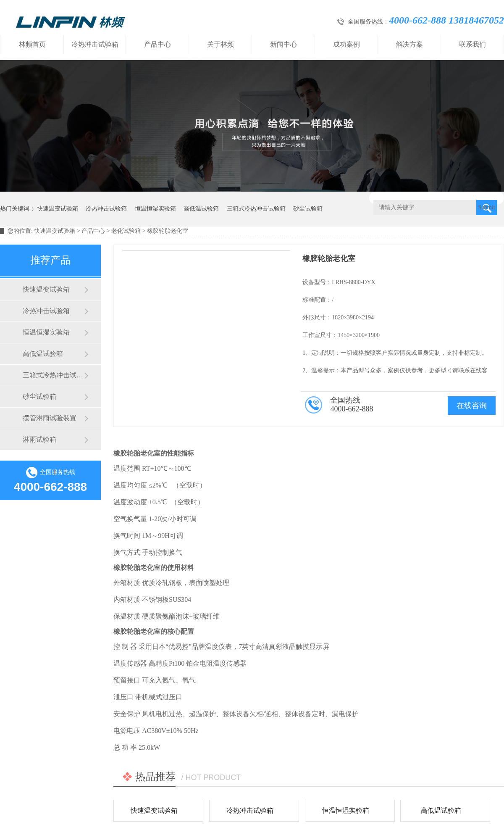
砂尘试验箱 (308, 209)
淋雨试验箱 (39, 439)
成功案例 (346, 44)
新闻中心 (283, 44)
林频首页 (32, 44)
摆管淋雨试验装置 (50, 418)
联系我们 (472, 44)
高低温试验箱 (201, 209)
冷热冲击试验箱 (95, 44)
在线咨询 (472, 406)
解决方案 (409, 44)
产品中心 (157, 44)
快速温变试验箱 (58, 209)
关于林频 (220, 44)
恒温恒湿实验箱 (155, 209)
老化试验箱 (126, 231)
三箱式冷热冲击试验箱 (256, 209)
